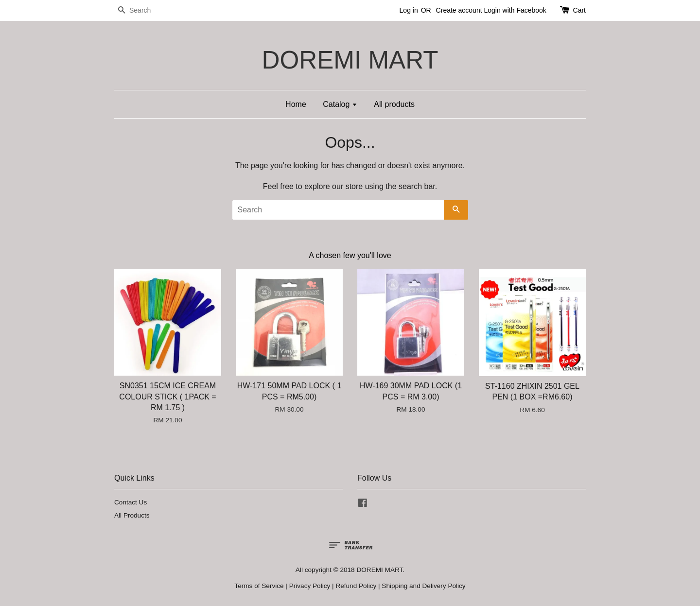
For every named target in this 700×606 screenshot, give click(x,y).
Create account (459, 10)
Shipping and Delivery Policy (423, 586)
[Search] (143, 10)
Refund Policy (356, 586)
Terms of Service (259, 586)
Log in (409, 10)
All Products (132, 515)
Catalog (340, 104)
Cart (579, 10)
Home (296, 104)
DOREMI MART (350, 60)
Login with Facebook (515, 10)
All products (394, 104)
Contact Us (131, 502)
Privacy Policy (310, 586)
